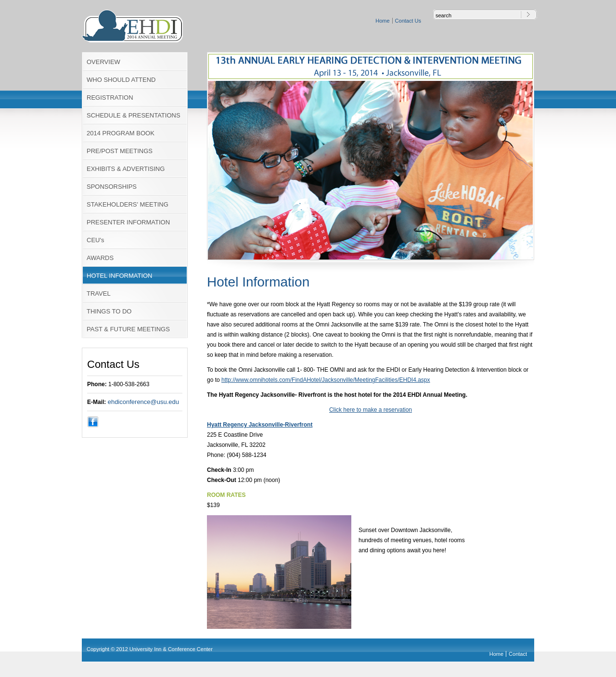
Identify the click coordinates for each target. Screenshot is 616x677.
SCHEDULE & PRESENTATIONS (134, 115)
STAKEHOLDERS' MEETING (128, 204)
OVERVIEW (103, 62)
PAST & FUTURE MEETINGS (128, 329)
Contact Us (408, 21)
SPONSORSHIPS (112, 187)
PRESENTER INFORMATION (128, 222)
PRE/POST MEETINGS (120, 151)
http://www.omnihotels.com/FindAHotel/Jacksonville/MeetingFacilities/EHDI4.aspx (326, 380)
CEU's (95, 240)
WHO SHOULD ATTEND (121, 80)
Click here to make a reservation (371, 410)
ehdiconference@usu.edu (143, 402)
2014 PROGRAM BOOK (121, 133)
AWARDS (100, 258)
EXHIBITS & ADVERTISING (126, 169)
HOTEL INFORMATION (120, 276)
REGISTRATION (110, 98)
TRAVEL (99, 293)
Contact (518, 654)
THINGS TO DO (109, 311)
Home (382, 21)
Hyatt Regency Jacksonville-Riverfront (260, 425)
